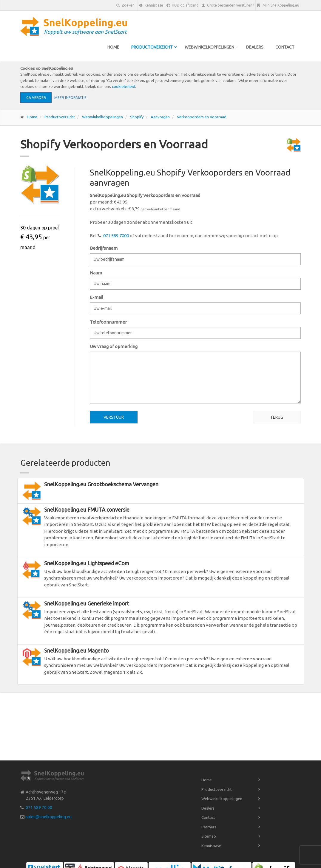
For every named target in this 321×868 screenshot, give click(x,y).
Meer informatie (70, 98)
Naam (96, 273)
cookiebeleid (124, 86)
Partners (209, 827)
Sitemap (209, 836)
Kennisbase (151, 5)
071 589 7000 (116, 236)
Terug (277, 417)
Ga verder (36, 98)
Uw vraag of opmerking (114, 346)
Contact (285, 47)
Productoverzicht (152, 47)
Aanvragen (160, 117)
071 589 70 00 (39, 808)
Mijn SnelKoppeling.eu (278, 5)
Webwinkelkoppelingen (209, 47)
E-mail (97, 297)
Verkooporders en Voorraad (202, 117)
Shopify (137, 117)
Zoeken (125, 5)
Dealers (255, 47)
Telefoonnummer (108, 322)
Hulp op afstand (182, 5)
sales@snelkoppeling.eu (49, 817)
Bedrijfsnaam (104, 248)
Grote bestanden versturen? (228, 5)
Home (113, 47)
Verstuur (114, 417)
